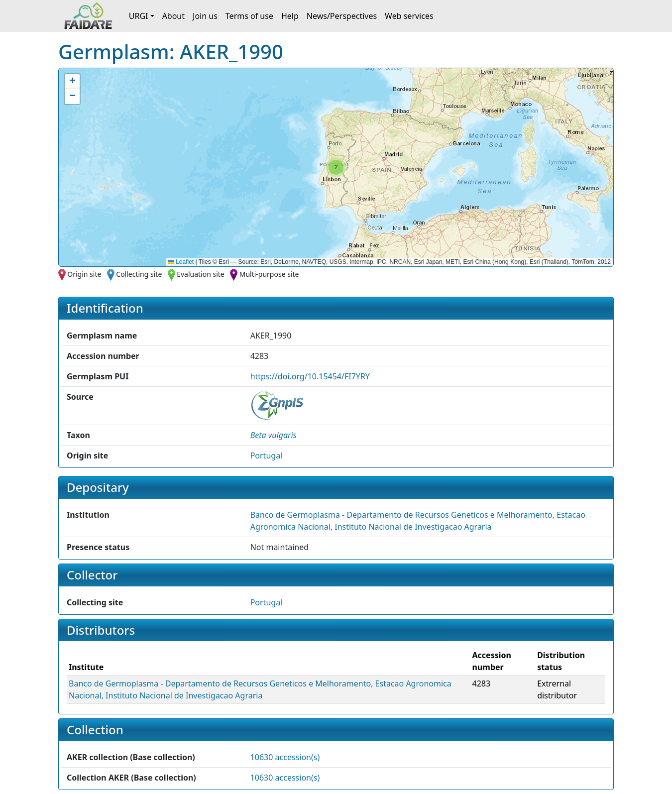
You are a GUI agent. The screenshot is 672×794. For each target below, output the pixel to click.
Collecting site (139, 274)
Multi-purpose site (269, 274)
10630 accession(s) (285, 757)
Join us (205, 16)
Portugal (267, 455)
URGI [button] (139, 16)
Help (290, 16)
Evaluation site (201, 274)
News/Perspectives (342, 16)
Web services (409, 16)
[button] (336, 167)
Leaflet (181, 262)
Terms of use (249, 16)
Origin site (84, 274)
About (173, 16)
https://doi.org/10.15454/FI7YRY (310, 376)
